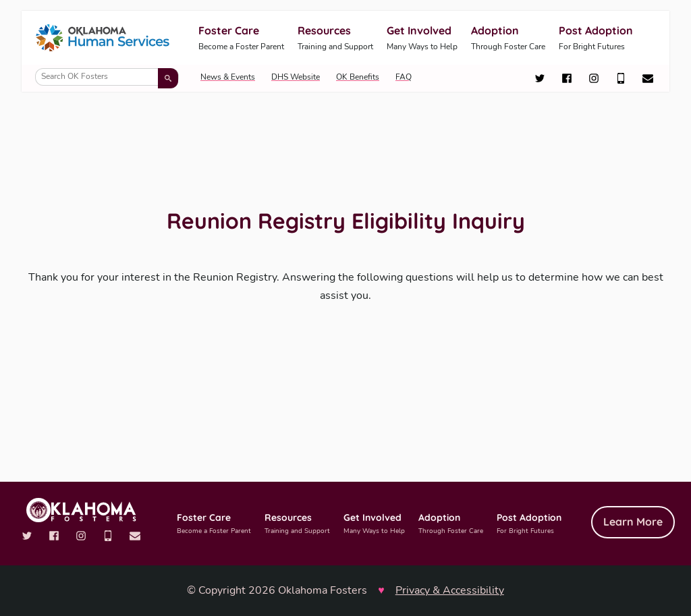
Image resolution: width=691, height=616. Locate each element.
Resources (335, 39)
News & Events (228, 77)
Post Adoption (596, 39)
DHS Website (296, 77)
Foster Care (241, 39)
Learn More (633, 522)
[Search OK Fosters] (107, 77)
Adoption (508, 39)
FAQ (404, 77)
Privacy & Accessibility (450, 590)
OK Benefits (358, 77)
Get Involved (422, 39)
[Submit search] (168, 78)
